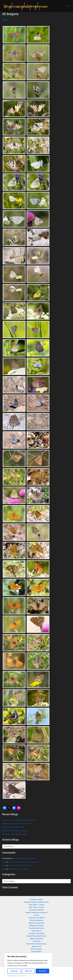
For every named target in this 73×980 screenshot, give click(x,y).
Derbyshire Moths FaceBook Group (37, 902)
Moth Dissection (36, 949)
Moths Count (36, 946)
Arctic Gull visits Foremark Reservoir (15, 831)
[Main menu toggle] (69, 6)
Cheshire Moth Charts (36, 928)
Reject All (28, 971)
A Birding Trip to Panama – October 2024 (17, 824)
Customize (14, 971)
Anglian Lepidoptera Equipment (37, 912)
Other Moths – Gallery (36, 905)
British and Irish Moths (36, 918)
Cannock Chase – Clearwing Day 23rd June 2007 (19, 820)
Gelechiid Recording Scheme (36, 936)
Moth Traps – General (36, 907)
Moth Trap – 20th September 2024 (14, 834)
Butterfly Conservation (36, 923)
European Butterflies (36, 910)
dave (4, 865)
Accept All (42, 971)
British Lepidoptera (36, 920)
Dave (4, 862)
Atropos (36, 915)
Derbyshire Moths (36, 899)
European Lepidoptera (36, 933)
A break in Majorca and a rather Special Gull (24, 862)
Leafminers (36, 941)
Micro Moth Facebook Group (36, 944)
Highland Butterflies (36, 939)
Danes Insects (36, 931)
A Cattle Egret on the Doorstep (24, 858)
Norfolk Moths (36, 952)
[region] (28, 964)
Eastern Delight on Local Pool (19, 869)
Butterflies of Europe (36, 926)
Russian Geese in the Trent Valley (20, 865)
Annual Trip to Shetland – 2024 (13, 827)
